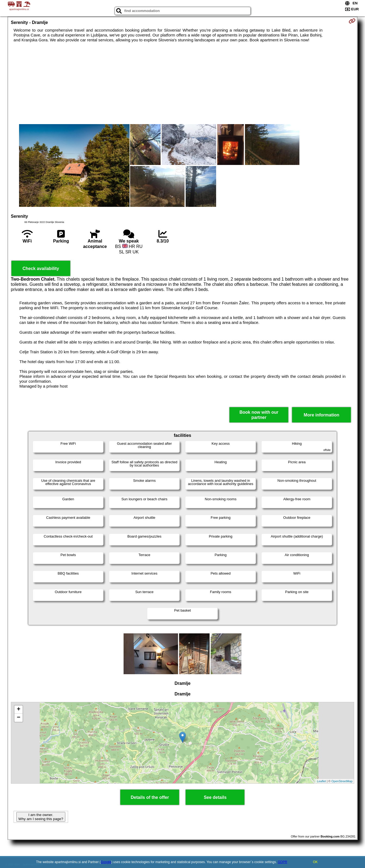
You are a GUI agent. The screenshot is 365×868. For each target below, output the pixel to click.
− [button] (19, 718)
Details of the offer (150, 797)
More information (322, 415)
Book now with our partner (259, 415)
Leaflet (321, 781)
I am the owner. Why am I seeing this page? (41, 817)
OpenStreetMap (342, 781)
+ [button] (19, 710)
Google (106, 862)
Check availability (41, 269)
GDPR (282, 862)
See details (215, 797)
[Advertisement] (182, 83)
